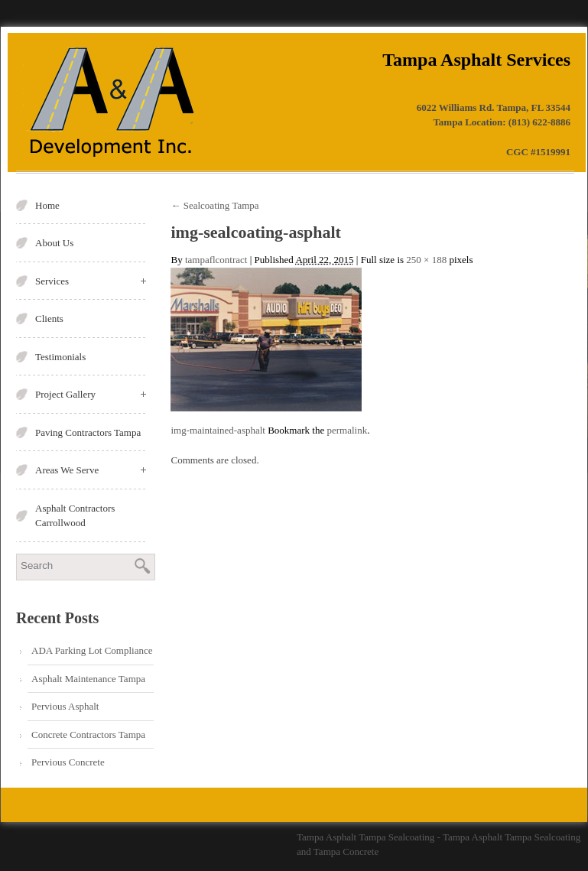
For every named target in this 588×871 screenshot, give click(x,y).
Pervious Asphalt (65, 706)
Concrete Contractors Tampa (88, 734)
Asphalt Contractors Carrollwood (75, 516)
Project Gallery (91, 394)
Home (47, 205)
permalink (347, 430)
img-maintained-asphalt (218, 430)
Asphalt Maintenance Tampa (88, 679)
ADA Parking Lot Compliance (92, 650)
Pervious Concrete (68, 762)
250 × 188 (426, 260)
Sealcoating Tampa (214, 205)
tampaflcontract (216, 260)
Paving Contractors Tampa (88, 432)
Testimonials (60, 357)
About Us (54, 243)
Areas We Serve (91, 470)
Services (91, 281)
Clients (49, 318)
